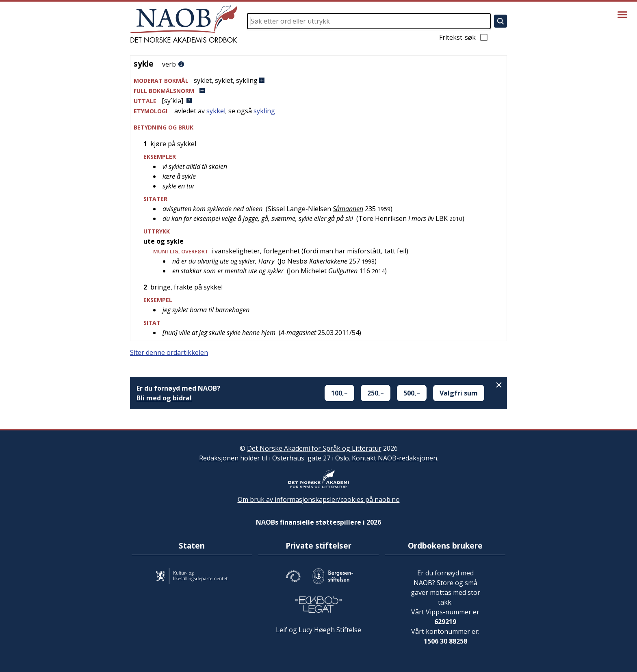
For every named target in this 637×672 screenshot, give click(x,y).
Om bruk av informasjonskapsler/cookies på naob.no (319, 499)
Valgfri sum (459, 393)
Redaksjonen (219, 458)
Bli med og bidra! (164, 398)
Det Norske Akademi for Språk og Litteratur (314, 448)
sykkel (216, 111)
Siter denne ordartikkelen (169, 352)
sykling (264, 111)
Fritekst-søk (464, 37)
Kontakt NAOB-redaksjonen (394, 458)
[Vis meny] (622, 15)
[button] (318, 81)
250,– (376, 393)
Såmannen (348, 209)
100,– (339, 393)
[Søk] (500, 21)
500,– (412, 393)
